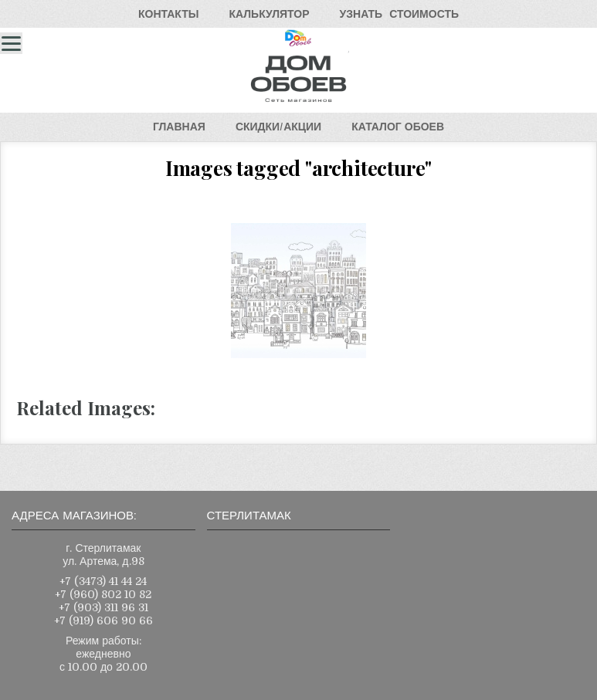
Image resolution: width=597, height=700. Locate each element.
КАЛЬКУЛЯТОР (269, 14)
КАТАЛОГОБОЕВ (398, 127)
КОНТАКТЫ (168, 14)
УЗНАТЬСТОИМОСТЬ (399, 14)
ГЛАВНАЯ (179, 127)
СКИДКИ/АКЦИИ (278, 127)
